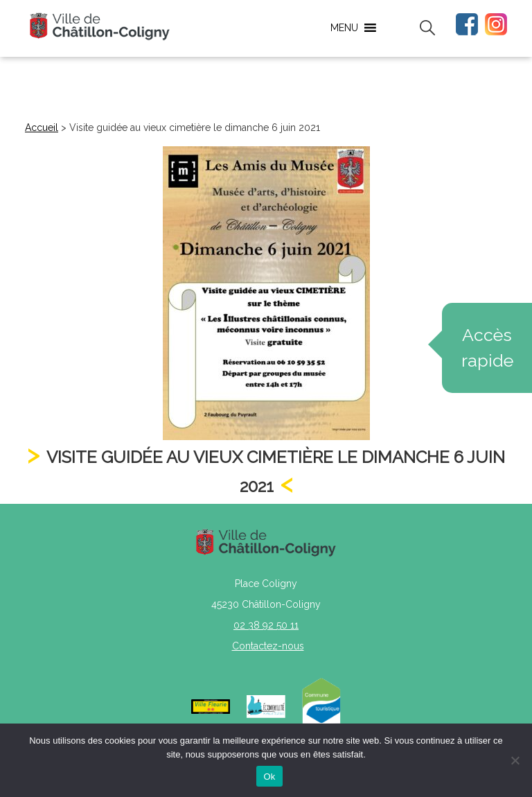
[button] (344, 28)
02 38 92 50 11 (266, 625)
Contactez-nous (268, 646)
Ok (269, 777)
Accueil (42, 128)
